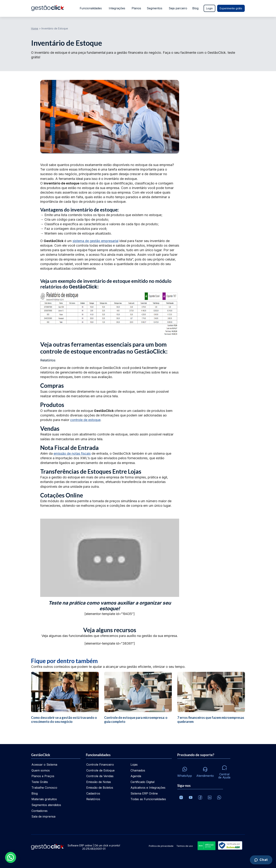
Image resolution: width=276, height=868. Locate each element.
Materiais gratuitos (44, 799)
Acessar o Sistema (44, 765)
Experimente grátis (231, 8)
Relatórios (93, 799)
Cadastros (93, 793)
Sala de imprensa (43, 816)
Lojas (134, 765)
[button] (11, 857)
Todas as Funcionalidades (148, 799)
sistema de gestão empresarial (96, 241)
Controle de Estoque (100, 770)
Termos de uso (185, 846)
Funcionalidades (90, 8)
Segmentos (155, 8)
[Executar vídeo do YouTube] (110, 558)
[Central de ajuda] (224, 771)
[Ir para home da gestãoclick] (48, 8)
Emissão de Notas (99, 782)
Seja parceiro (178, 8)
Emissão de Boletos (100, 788)
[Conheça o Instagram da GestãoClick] (181, 797)
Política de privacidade (161, 846)
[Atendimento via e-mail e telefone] (205, 771)
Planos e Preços (43, 776)
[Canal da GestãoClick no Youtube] (191, 797)
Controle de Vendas (100, 776)
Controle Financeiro (100, 765)
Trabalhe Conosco (44, 788)
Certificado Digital (142, 782)
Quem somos (41, 770)
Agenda (136, 776)
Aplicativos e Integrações (148, 788)
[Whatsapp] (185, 771)
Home (35, 28)
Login (209, 8)
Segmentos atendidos (46, 805)
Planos (136, 8)
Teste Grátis (40, 782)
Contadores (39, 811)
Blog (195, 8)
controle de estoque (85, 420)
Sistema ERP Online (144, 793)
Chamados (138, 770)
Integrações (117, 8)
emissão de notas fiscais (72, 453)
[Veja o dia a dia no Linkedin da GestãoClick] (210, 797)
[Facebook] (200, 797)
